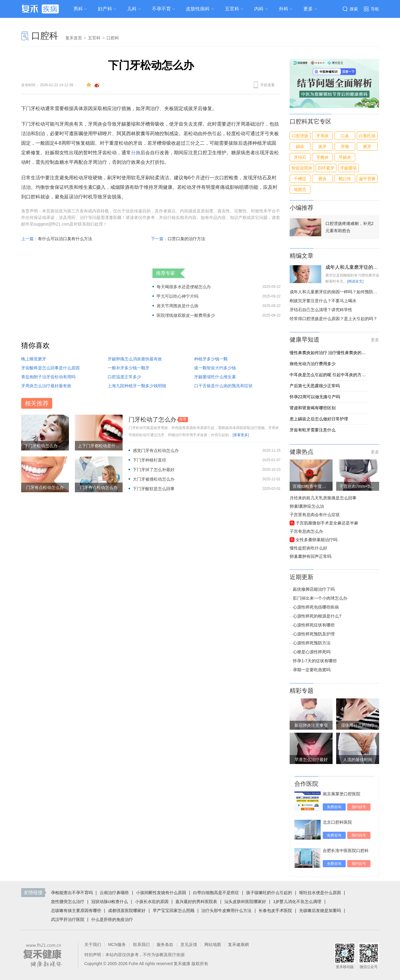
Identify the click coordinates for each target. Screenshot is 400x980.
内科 (259, 9)
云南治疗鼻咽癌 (114, 893)
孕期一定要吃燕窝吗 (312, 670)
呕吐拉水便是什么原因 (320, 893)
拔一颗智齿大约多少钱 (215, 368)
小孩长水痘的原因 (152, 902)
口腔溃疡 (300, 136)
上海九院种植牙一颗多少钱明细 (137, 386)
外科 (284, 9)
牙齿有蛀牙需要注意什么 (313, 430)
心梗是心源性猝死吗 (312, 652)
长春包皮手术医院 (275, 910)
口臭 (345, 136)
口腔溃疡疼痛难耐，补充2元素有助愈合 (350, 227)
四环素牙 (326, 168)
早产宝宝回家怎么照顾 (174, 910)
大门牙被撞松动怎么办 (154, 479)
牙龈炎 (345, 157)
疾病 (50, 9)
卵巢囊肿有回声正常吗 (311, 556)
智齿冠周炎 (302, 168)
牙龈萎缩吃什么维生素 (215, 377)
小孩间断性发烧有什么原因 (161, 893)
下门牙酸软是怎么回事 (154, 489)
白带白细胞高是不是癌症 (216, 893)
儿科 (132, 9)
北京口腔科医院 (337, 822)
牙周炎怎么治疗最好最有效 (46, 386)
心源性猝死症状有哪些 (314, 625)
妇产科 (105, 9)
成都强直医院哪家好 (127, 910)
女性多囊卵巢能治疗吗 (316, 540)
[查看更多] (241, 435)
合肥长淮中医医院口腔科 (346, 851)
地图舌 (300, 189)
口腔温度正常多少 (124, 377)
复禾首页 (74, 38)
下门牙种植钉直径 (149, 460)
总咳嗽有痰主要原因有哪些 (76, 910)
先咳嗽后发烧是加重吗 (320, 910)
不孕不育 (161, 9)
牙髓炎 (322, 157)
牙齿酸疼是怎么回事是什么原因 (50, 368)
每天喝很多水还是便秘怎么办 (184, 287)
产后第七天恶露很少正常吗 (315, 386)
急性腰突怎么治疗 (68, 902)
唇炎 (322, 179)
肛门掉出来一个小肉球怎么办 (320, 598)
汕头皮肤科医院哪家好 (245, 902)
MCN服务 (117, 944)
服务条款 (165, 944)
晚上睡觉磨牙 (34, 359)
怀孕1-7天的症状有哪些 (315, 661)
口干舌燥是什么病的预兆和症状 (223, 386)
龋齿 (300, 146)
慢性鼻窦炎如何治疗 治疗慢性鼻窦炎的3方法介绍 (328, 353)
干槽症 (300, 179)
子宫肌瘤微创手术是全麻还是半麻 (327, 523)
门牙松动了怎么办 (152, 419)
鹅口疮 (345, 179)
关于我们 (93, 944)
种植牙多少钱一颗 (211, 359)
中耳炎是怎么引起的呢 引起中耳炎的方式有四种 (328, 375)
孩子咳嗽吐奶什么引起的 (269, 893)
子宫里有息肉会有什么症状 (315, 515)
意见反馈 (189, 944)
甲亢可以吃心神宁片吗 (177, 296)
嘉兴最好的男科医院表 (196, 902)
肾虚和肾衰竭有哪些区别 (313, 408)
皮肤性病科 (198, 9)
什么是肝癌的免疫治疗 (112, 919)
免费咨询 (334, 807)
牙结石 (300, 157)
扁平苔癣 (367, 179)
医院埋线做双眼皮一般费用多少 (186, 315)
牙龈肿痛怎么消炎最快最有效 (135, 359)
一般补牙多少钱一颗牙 (129, 368)
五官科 (232, 9)
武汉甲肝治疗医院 (68, 919)
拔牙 (322, 146)
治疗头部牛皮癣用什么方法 (226, 910)
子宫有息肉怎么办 (306, 531)
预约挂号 (359, 807)
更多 (375, 340)
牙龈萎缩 (348, 168)
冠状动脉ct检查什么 (110, 902)
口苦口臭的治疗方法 (186, 239)
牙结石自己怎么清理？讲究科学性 (321, 310)
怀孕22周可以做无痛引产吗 (315, 397)
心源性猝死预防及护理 (314, 634)
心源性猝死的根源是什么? (317, 616)
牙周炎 (322, 136)
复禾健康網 (238, 944)
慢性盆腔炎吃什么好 (308, 548)
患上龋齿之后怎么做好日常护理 (319, 419)
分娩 (136, 153)
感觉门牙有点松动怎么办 (156, 450)
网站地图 (213, 944)
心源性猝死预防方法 (312, 643)
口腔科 (45, 36)
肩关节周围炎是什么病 (177, 306)
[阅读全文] (355, 281)
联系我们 (141, 944)
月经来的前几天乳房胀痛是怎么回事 (323, 498)
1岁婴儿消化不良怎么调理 (297, 902)
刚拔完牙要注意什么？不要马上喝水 (323, 301)
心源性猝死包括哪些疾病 (316, 607)
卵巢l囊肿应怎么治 (307, 506)
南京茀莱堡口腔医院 (342, 794)
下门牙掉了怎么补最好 (154, 470)
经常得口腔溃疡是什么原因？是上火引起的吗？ (333, 319)
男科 (78, 9)
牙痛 (345, 146)
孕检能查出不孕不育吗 (72, 893)
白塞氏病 (367, 136)
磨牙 (367, 146)
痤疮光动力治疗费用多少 (313, 364)
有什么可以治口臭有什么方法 (65, 239)
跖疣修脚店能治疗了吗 (314, 589)
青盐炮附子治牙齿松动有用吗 (48, 377)
